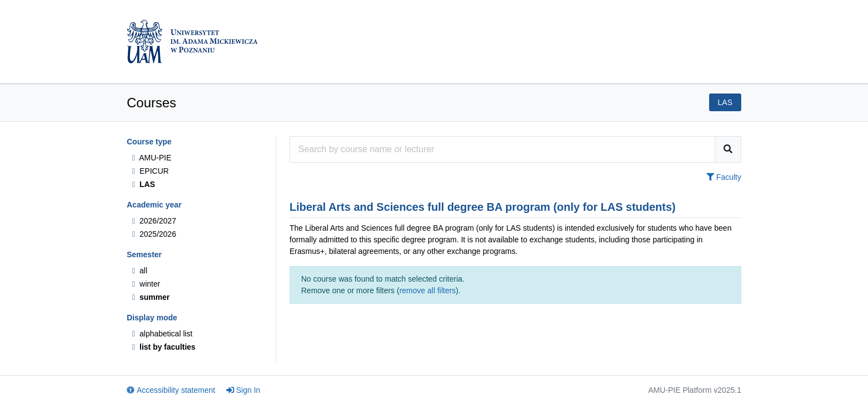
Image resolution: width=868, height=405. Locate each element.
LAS (144, 184)
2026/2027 (154, 221)
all (140, 271)
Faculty (724, 177)
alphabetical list (162, 334)
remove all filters (427, 290)
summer (151, 297)
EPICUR (151, 171)
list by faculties (164, 347)
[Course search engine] (502, 149)
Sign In (244, 390)
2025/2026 (154, 234)
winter (146, 284)
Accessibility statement (171, 390)
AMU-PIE (152, 158)
